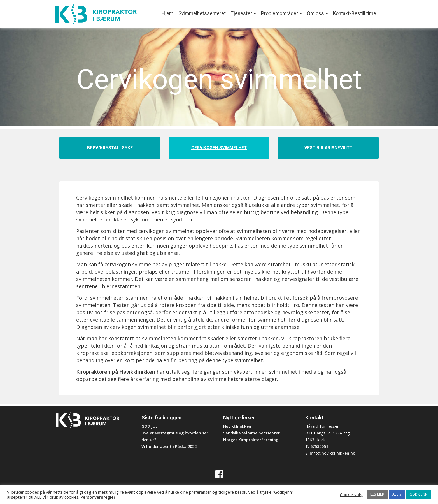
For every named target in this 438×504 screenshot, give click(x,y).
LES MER (377, 494)
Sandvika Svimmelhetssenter (251, 433)
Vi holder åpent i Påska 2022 (169, 446)
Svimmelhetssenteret (202, 13)
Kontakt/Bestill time (355, 13)
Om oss (317, 13)
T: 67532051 (317, 446)
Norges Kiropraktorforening (251, 440)
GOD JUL (149, 426)
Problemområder (281, 13)
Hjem (167, 13)
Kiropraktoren (93, 372)
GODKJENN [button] (419, 494)
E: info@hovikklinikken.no (330, 453)
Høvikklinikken (137, 372)
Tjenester (243, 13)
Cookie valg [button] (351, 494)
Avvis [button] (397, 494)
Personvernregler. (98, 497)
